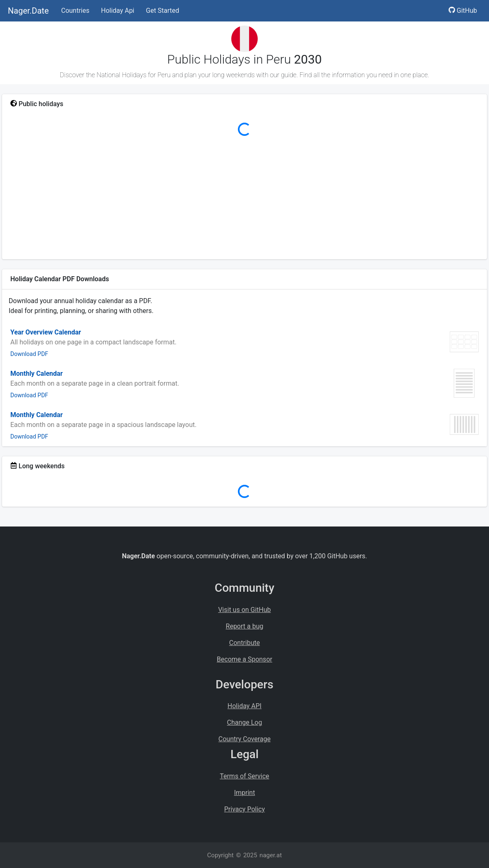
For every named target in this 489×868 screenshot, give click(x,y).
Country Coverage (244, 739)
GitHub (463, 11)
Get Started (163, 11)
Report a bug (245, 626)
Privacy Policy (245, 809)
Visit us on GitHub (244, 610)
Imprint (245, 793)
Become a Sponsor (244, 659)
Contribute (244, 643)
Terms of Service (244, 776)
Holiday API (244, 706)
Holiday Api (118, 11)
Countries (75, 11)
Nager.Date (28, 11)
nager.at (271, 855)
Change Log (245, 722)
